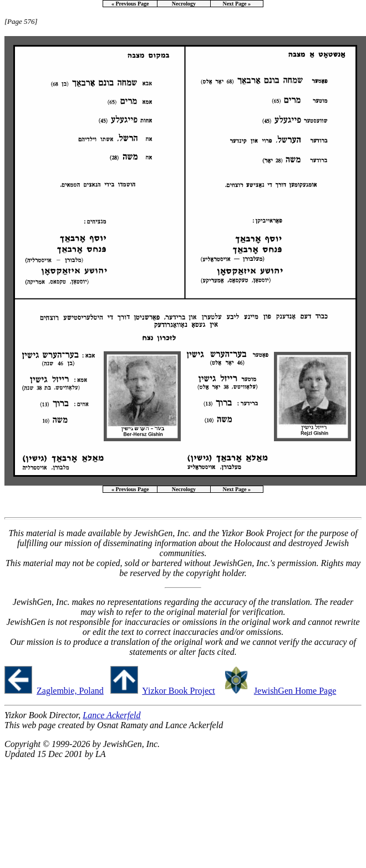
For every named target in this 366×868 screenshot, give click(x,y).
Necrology (184, 4)
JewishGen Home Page (295, 691)
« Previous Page (130, 4)
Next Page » (237, 4)
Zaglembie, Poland (70, 691)
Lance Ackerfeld (111, 715)
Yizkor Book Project (179, 691)
